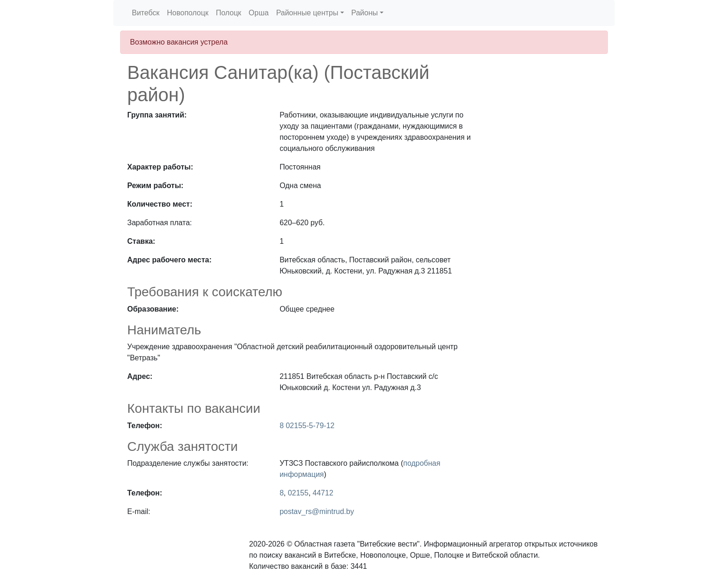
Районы (365, 13)
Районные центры (307, 13)
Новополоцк (187, 13)
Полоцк (229, 13)
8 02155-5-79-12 (307, 426)
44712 (323, 493)
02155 (298, 493)
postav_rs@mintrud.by (317, 511)
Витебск (146, 13)
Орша (259, 13)
